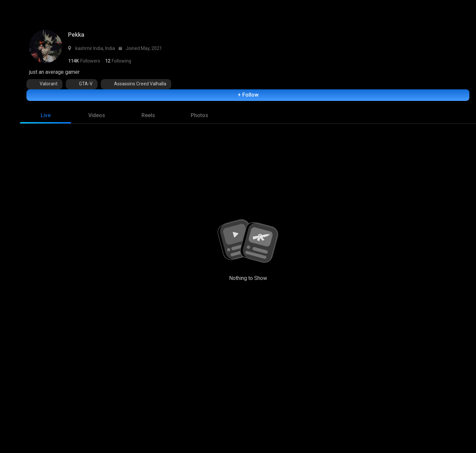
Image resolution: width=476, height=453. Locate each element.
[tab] (45, 117)
